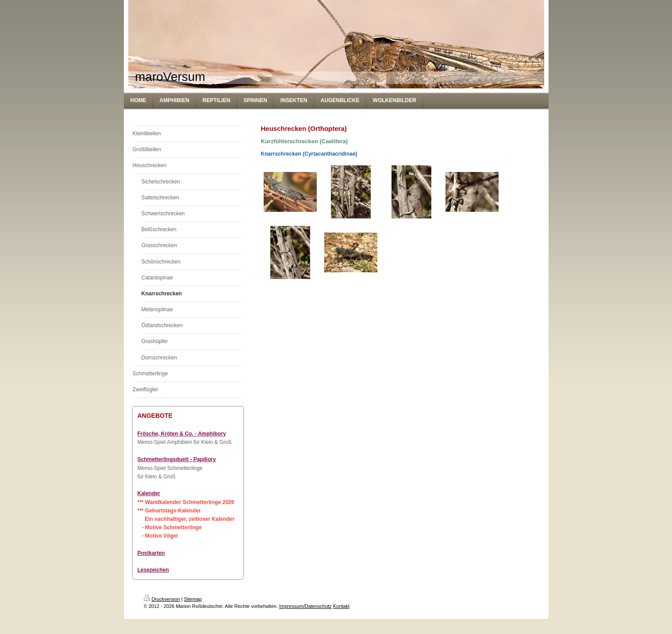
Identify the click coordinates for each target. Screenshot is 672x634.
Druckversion (162, 599)
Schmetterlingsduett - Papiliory (177, 459)
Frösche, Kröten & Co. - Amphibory (182, 434)
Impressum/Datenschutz (305, 606)
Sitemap (193, 599)
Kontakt (341, 606)
